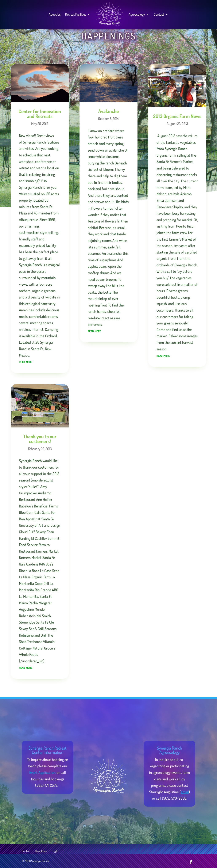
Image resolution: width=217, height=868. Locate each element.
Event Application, (43, 772)
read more (26, 362)
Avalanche (108, 111)
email (185, 792)
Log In (55, 851)
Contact (159, 14)
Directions (41, 851)
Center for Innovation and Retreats (40, 114)
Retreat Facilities (76, 14)
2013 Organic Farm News (177, 116)
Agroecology (137, 14)
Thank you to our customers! (40, 439)
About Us (55, 14)
